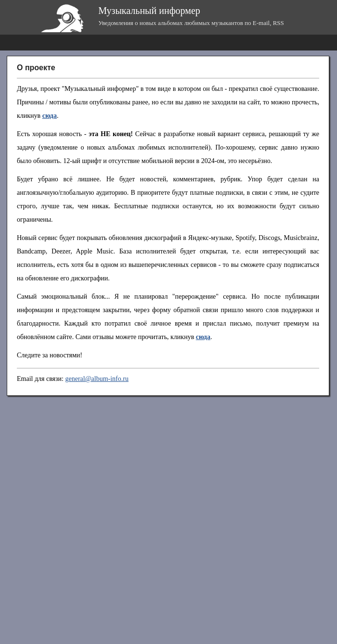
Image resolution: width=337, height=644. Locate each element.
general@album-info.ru (97, 379)
